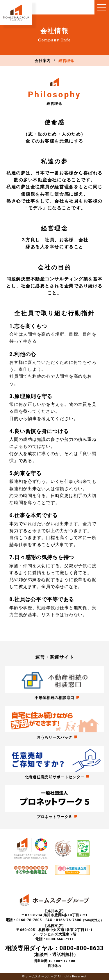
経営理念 (66, 61)
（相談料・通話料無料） (54, 951)
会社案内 (43, 61)
